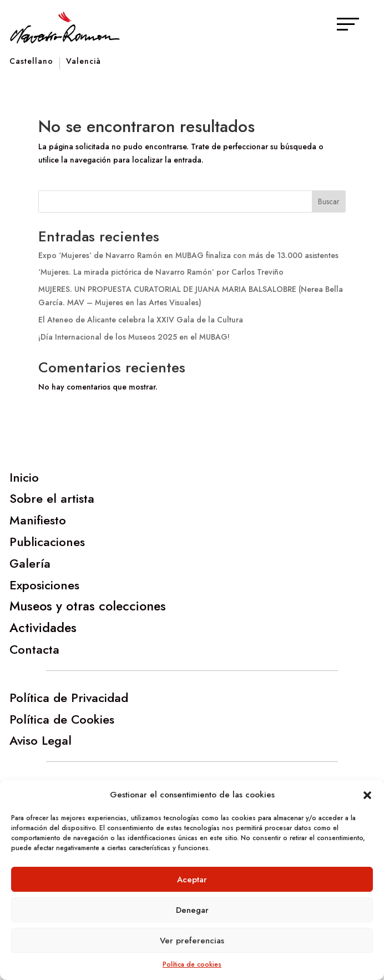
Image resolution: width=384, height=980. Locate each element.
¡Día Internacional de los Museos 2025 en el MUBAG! (134, 337)
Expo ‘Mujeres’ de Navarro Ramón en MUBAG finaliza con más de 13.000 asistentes (188, 255)
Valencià (84, 62)
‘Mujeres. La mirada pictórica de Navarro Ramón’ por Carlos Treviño (161, 272)
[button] (367, 795)
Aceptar (192, 880)
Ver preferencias (192, 941)
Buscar (329, 201)
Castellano (31, 62)
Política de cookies (192, 964)
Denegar (192, 910)
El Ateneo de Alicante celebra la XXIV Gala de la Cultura (141, 320)
